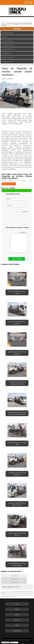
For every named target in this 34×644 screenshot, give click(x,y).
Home (17, 604)
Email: (18, 206)
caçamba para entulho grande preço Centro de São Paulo (17, 413)
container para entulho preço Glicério (17, 534)
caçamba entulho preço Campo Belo (17, 443)
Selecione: (15, 576)
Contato (17, 625)
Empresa (17, 609)
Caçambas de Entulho (8, 49)
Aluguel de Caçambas (8, 33)
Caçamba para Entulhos (8, 45)
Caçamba (5, 37)
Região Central (15, 579)
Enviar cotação (17, 259)
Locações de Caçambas (8, 61)
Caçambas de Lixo (7, 53)
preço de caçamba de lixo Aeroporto (17, 323)
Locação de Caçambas (8, 57)
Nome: (17, 199)
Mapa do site (17, 631)
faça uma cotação (9, 184)
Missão (17, 615)
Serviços (17, 29)
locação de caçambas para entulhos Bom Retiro (17, 383)
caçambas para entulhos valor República (17, 353)
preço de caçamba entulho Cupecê (17, 292)
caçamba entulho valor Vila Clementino (17, 474)
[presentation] (17, 221)
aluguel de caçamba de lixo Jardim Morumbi (17, 504)
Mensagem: (19, 242)
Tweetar (4, 82)
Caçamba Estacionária (8, 41)
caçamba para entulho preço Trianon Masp (17, 564)
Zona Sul (15, 582)
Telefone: (20, 213)
